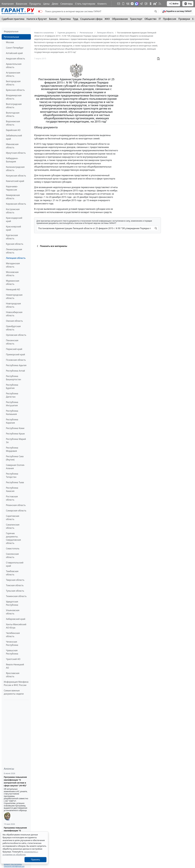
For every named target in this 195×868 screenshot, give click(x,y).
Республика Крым (15, 434)
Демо (55, 4)
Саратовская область (13, 518)
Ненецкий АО (13, 289)
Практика (65, 19)
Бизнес (53, 19)
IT (160, 19)
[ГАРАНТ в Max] (137, 4)
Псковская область (16, 360)
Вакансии (21, 4)
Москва (10, 42)
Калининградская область (15, 169)
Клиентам (103, 4)
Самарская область (16, 511)
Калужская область (16, 176)
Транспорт (136, 19)
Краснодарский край (14, 220)
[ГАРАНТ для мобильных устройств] (123, 4)
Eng (188, 4)
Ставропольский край (15, 564)
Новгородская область (13, 305)
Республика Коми (15, 428)
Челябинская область (13, 635)
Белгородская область (13, 83)
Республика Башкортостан (13, 378)
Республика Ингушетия (12, 404)
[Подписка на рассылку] (119, 4)
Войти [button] (174, 4)
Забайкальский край (14, 137)
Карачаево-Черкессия (12, 188)
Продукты (35, 4)
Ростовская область (12, 498)
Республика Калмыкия (12, 412)
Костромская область (13, 211)
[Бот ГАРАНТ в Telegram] (146, 4)
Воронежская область (13, 123)
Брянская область (15, 90)
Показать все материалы (52, 246)
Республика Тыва (15, 482)
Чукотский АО (13, 659)
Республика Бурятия (12, 386)
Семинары (67, 4)
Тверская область (15, 580)
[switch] (40, 11)
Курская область (15, 244)
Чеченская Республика (12, 643)
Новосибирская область (14, 314)
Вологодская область (13, 114)
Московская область (12, 274)
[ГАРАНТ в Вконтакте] (128, 4)
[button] (177, 11)
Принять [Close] (36, 860)
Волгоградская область (14, 106)
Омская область (14, 321)
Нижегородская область (14, 296)
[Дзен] (132, 4)
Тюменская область (16, 596)
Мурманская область (13, 282)
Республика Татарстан (12, 475)
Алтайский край (14, 53)
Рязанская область (16, 505)
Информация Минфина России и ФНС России (16, 683)
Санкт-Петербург (15, 48)
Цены (46, 4)
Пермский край (14, 349)
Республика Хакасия (12, 489)
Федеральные (11, 31)
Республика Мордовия (12, 449)
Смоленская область (12, 556)
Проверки (184, 19)
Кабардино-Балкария (12, 160)
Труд (75, 19)
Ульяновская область (13, 612)
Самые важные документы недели (14, 692)
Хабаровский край (16, 619)
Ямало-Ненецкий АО (15, 666)
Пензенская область (12, 342)
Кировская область (16, 204)
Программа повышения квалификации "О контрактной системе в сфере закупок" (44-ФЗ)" (15, 781)
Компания (8, 4)
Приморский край (15, 354)
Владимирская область (14, 97)
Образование (120, 19)
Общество (151, 19)
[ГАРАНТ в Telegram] (141, 4)
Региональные (11, 37)
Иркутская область (16, 153)
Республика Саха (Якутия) (15, 458)
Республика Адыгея (16, 365)
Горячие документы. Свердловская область (13, 538)
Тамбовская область (12, 573)
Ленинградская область (14, 251)
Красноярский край (13, 228)
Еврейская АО (13, 130)
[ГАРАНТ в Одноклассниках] (151, 4)
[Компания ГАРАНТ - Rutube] (155, 4)
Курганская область (12, 237)
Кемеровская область (13, 197)
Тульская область (15, 591)
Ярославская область (13, 675)
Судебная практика (13, 19)
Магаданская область (13, 265)
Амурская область (15, 59)
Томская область (15, 585)
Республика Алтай (15, 371)
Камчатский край (15, 181)
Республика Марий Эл (16, 441)
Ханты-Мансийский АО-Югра (16, 626)
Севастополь (13, 548)
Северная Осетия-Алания (15, 467)
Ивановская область (12, 146)
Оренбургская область (13, 328)
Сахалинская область (13, 526)
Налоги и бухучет (37, 19)
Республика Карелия (12, 421)
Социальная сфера (91, 19)
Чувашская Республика (12, 652)
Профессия (170, 19)
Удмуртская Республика (12, 603)
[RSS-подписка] (160, 4)
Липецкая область (16, 258)
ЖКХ (107, 19)
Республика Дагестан (12, 395)
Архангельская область (14, 66)
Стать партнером (85, 4)
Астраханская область (13, 74)
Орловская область (16, 335)
